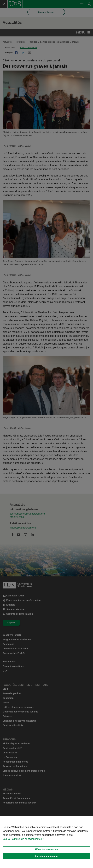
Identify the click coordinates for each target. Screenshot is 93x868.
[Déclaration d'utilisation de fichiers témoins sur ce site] (46, 842)
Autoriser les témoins (46, 856)
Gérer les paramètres (46, 849)
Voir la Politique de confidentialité (22, 839)
